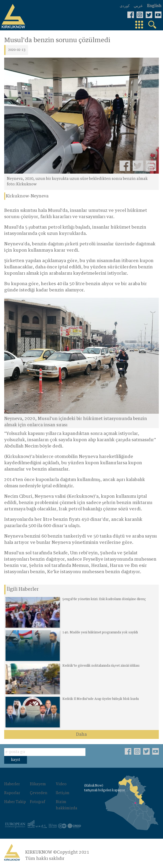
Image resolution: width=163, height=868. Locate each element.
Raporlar (12, 793)
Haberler (12, 784)
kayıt (16, 760)
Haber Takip (15, 802)
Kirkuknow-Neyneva (27, 196)
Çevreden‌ (39, 793)
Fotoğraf (37, 802)
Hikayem (38, 784)
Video (61, 784)
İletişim (63, 793)
